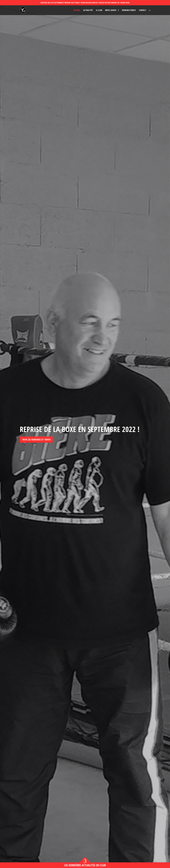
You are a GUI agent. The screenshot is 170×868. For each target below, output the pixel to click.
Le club (99, 10)
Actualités (88, 10)
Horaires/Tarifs (129, 10)
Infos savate (111, 10)
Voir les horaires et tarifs (37, 440)
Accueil (77, 10)
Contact (143, 10)
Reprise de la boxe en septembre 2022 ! (80, 429)
